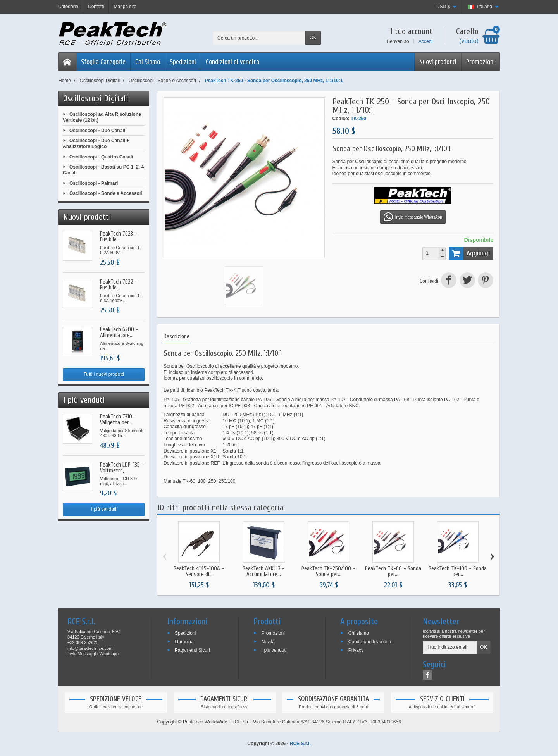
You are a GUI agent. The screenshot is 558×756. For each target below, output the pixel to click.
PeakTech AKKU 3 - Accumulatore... (264, 572)
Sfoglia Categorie (103, 62)
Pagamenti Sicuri (192, 650)
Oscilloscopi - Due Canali (97, 130)
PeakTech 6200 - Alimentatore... (119, 332)
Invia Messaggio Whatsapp (93, 654)
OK (313, 38)
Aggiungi (469, 253)
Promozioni (480, 62)
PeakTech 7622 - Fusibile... (119, 285)
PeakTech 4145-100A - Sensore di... (199, 572)
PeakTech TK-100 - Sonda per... (458, 572)
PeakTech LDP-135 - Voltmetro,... (122, 468)
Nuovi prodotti (438, 62)
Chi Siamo (148, 62)
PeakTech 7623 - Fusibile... (119, 237)
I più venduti (104, 509)
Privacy (356, 650)
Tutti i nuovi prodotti (103, 374)
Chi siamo (359, 633)
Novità (268, 641)
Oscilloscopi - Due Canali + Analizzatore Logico (96, 144)
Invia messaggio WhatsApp (413, 217)
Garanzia (184, 641)
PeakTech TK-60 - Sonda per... (393, 572)
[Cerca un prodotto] (259, 38)
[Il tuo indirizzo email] (450, 648)
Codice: (341, 119)
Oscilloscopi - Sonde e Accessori (106, 193)
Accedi (425, 41)
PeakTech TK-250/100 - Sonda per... (328, 572)
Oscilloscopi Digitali (96, 98)
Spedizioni (183, 62)
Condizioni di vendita (232, 62)
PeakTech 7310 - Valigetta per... (118, 420)
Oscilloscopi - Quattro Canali (101, 157)
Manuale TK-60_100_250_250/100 (199, 481)
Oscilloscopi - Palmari (94, 183)
